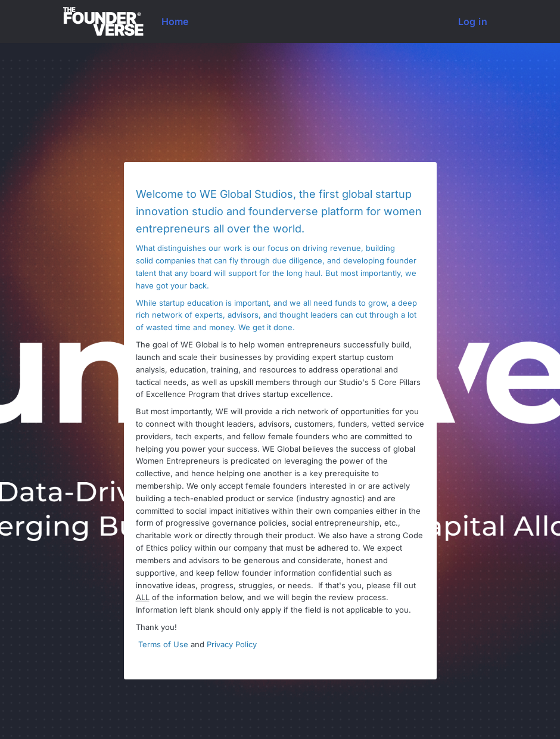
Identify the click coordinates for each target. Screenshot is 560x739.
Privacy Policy (232, 644)
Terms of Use (163, 644)
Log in (473, 21)
